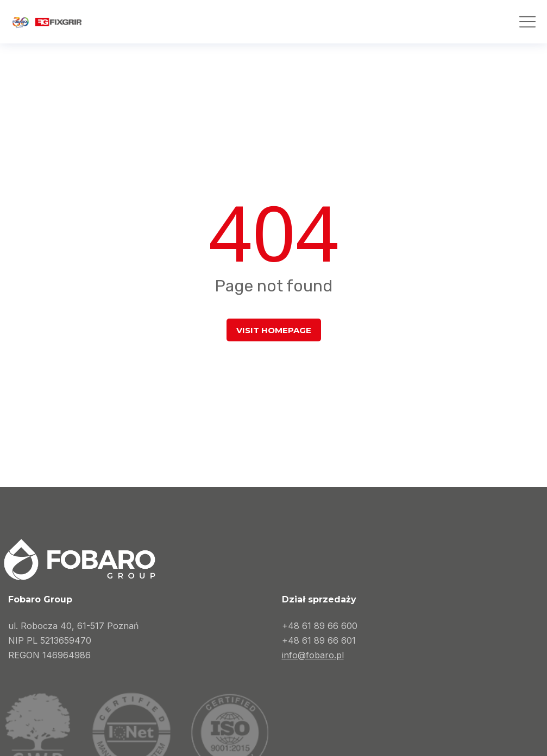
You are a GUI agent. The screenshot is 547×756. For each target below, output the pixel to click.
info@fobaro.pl (313, 655)
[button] (527, 22)
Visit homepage (274, 330)
